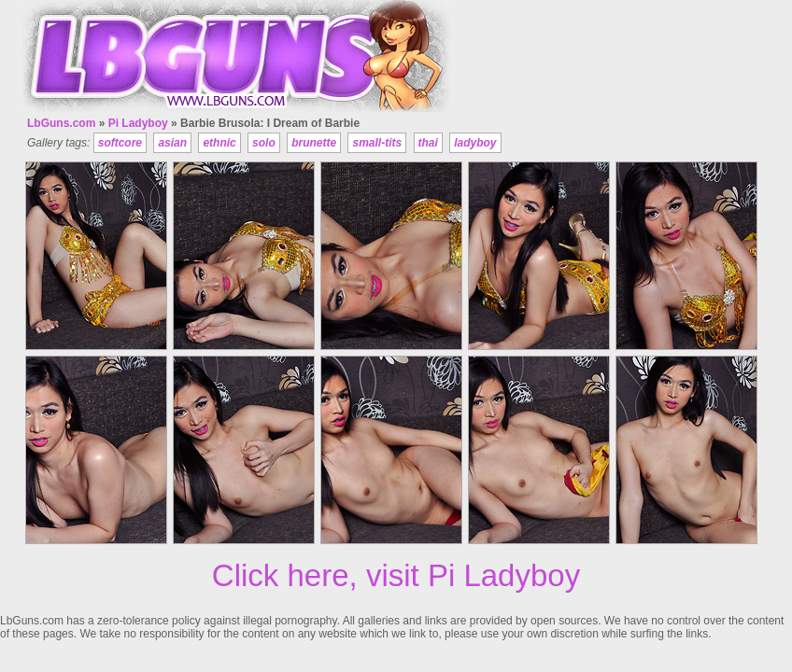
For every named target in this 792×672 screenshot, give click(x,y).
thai (428, 143)
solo (264, 143)
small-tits (377, 143)
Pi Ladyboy (138, 123)
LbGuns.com (61, 123)
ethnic (219, 143)
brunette (314, 143)
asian (172, 143)
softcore (120, 143)
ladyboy (475, 143)
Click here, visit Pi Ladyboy (396, 575)
